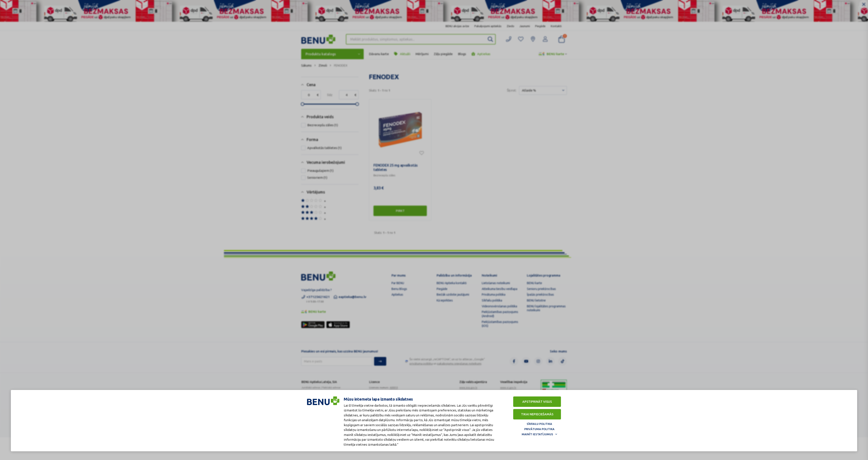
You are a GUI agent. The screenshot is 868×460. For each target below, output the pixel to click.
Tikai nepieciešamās (537, 414)
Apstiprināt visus (537, 402)
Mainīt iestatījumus (537, 434)
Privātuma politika (539, 429)
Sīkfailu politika (539, 424)
